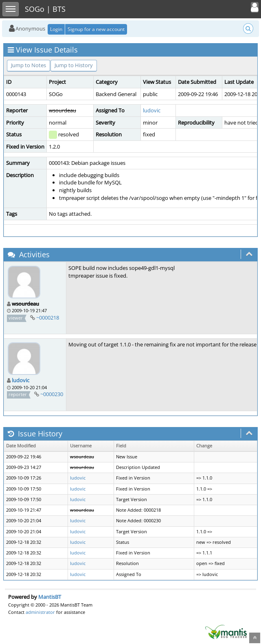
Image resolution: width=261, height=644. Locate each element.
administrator (40, 612)
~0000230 (52, 394)
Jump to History (74, 65)
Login (56, 29)
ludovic (152, 110)
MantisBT (50, 597)
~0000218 (48, 318)
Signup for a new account (96, 29)
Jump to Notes (29, 65)
